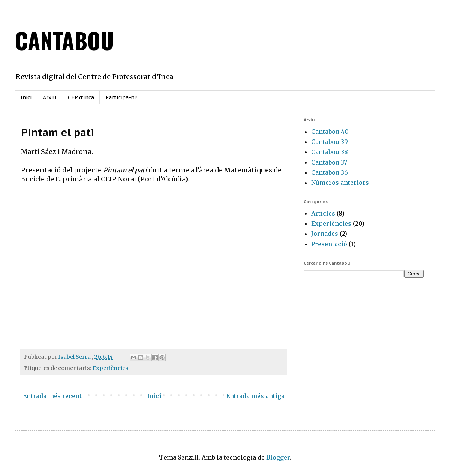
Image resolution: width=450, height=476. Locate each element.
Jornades (325, 234)
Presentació (329, 244)
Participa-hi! (121, 97)
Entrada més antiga (255, 396)
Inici (26, 97)
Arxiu (50, 97)
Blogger (278, 457)
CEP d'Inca (81, 97)
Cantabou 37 (329, 162)
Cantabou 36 (330, 172)
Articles (323, 213)
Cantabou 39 (330, 142)
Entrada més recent (52, 396)
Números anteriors (340, 183)
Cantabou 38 (330, 152)
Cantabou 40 (330, 132)
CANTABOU (64, 40)
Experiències (110, 368)
